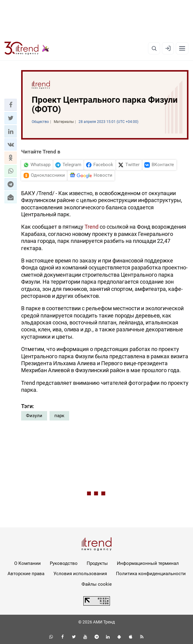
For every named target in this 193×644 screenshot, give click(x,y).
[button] (11, 105)
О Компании (27, 563)
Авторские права (26, 574)
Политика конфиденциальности (151, 574)
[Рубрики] (182, 48)
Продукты (97, 563)
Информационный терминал (148, 563)
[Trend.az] (27, 48)
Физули (34, 416)
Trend (92, 227)
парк (59, 416)
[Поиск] (154, 48)
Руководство (64, 563)
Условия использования (80, 574)
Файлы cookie (97, 584)
